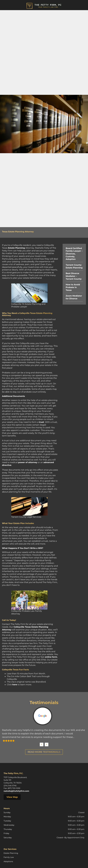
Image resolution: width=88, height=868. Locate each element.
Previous (42, 744)
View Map (12, 797)
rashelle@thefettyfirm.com (16, 791)
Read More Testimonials (44, 752)
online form (51, 657)
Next (47, 744)
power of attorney (28, 462)
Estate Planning (16, 248)
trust (41, 422)
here (15, 685)
